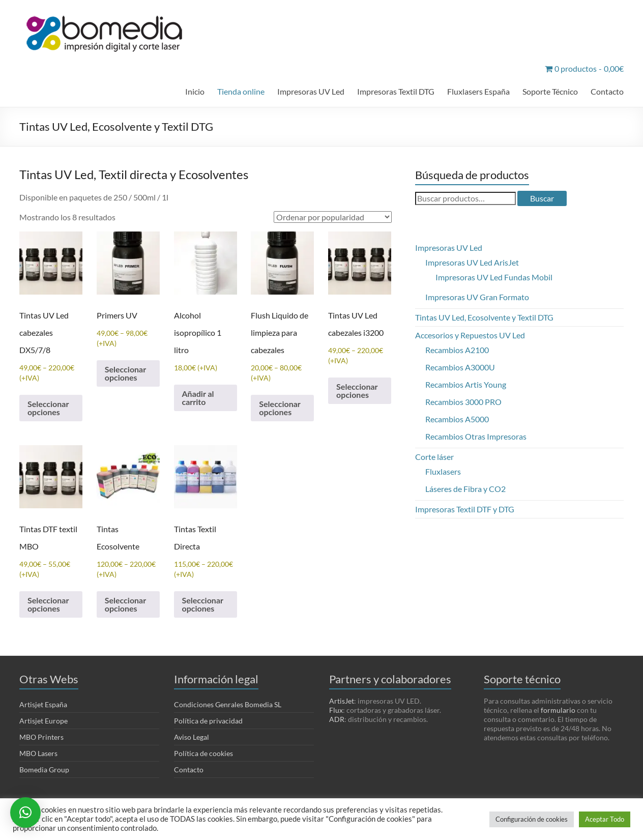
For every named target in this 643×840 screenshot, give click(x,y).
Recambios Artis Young (466, 384)
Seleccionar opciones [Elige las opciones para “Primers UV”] (125, 373)
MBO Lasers (38, 753)
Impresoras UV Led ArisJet (472, 262)
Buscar (542, 198)
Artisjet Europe (43, 721)
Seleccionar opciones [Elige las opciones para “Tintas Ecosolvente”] (125, 604)
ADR (337, 719)
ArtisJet (342, 701)
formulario (558, 710)
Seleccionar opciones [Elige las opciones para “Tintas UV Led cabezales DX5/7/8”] (48, 408)
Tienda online (241, 91)
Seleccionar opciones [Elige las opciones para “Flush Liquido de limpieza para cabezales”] (280, 408)
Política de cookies (203, 753)
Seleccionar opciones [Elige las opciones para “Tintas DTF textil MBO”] (48, 604)
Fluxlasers (443, 471)
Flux (336, 710)
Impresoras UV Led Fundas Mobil (494, 277)
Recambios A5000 (457, 419)
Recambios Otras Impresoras (476, 436)
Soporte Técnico (550, 91)
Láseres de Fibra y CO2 (465, 489)
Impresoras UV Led (311, 91)
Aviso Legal (192, 737)
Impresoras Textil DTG (396, 91)
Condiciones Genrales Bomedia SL (228, 704)
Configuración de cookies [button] (532, 819)
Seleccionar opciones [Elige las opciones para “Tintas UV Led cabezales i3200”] (357, 390)
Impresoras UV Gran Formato (477, 297)
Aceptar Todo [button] (605, 819)
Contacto (607, 91)
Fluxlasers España (478, 91)
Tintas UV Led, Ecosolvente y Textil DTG (484, 317)
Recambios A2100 (457, 350)
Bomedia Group (44, 770)
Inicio (195, 91)
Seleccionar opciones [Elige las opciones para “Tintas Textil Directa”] (203, 604)
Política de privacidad (208, 721)
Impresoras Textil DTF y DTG (465, 509)
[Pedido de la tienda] (333, 217)
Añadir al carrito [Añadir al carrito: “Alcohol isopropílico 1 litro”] (198, 398)
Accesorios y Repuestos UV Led (470, 335)
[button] (25, 813)
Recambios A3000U (460, 367)
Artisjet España (43, 704)
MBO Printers (41, 737)
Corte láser (434, 457)
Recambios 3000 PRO (463, 402)
